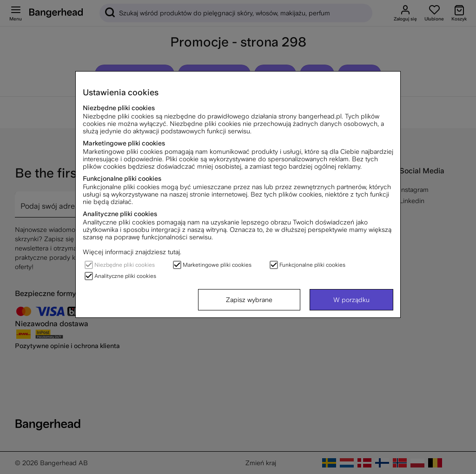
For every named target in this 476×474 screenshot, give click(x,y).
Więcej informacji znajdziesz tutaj (131, 252)
